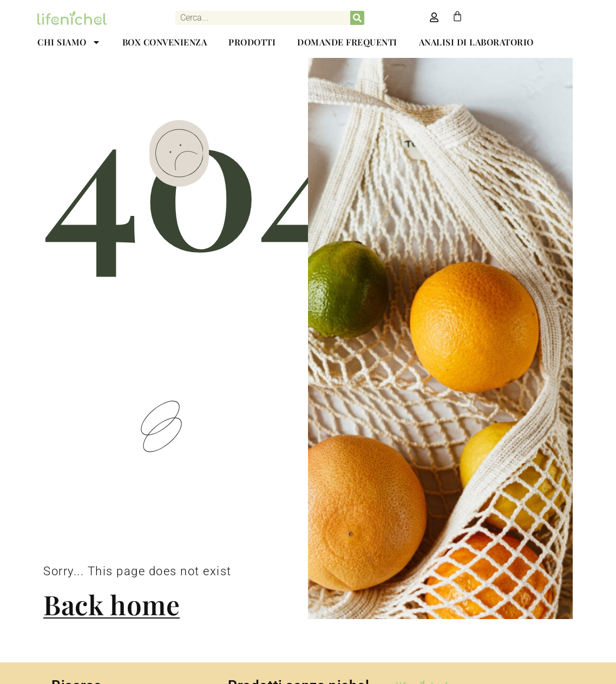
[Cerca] (357, 18)
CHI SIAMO (69, 42)
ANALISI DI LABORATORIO (476, 42)
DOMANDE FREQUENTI (347, 42)
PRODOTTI (252, 42)
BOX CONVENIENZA (165, 42)
